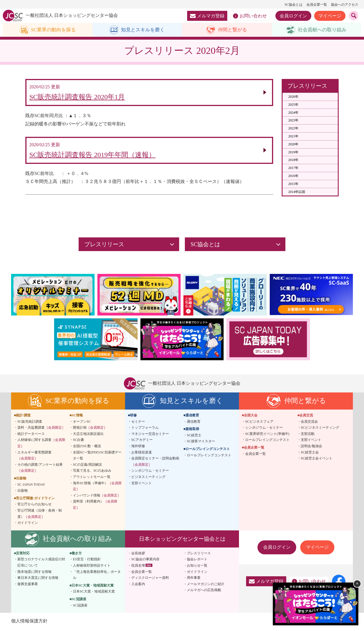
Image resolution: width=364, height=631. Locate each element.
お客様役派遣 (142, 454)
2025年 (293, 105)
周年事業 (194, 579)
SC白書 (78, 441)
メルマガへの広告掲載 (204, 592)
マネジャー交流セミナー (150, 435)
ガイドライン (28, 524)
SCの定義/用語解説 (87, 466)
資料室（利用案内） (95, 506)
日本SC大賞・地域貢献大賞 (94, 593)
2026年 (293, 97)
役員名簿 (138, 567)
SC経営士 (194, 437)
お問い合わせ (250, 16)
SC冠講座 (80, 607)
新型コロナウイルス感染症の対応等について (41, 564)
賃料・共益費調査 (41, 429)
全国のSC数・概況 (87, 447)
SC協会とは (294, 5)
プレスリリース (199, 555)
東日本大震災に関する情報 (38, 579)
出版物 (23, 492)
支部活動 (308, 435)
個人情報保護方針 (29, 622)
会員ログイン (293, 16)
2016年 (293, 176)
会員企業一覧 (317, 5)
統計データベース (31, 435)
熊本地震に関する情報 (34, 573)
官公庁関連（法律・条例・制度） (40, 515)
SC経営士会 (310, 454)
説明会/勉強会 (311, 447)
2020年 (293, 144)
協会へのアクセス (345, 5)
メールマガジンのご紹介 (206, 585)
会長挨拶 (138, 555)
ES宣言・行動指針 (87, 561)
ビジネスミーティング (148, 478)
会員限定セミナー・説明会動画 (155, 463)
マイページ (330, 16)
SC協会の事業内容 (145, 561)
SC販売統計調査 (30, 423)
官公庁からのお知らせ (34, 506)
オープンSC (82, 423)
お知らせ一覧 (197, 567)
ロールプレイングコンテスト (209, 457)
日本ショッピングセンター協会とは (182, 540)
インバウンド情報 (97, 497)
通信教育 (194, 423)
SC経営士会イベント (317, 460)
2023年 (293, 121)
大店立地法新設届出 (88, 435)
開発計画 (90, 429)
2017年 (293, 168)
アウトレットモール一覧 (92, 478)
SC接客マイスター (201, 443)
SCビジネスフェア (259, 423)
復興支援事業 (28, 585)
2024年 (293, 113)
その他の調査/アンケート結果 (40, 469)
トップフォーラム (145, 429)
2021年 (293, 137)
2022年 (293, 129)
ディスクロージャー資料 (150, 579)
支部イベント (142, 485)
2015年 (293, 184)
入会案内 (138, 585)
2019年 (293, 152)
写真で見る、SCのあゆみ (92, 472)
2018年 (293, 160)
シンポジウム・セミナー (150, 472)
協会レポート (197, 561)
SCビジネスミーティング (320, 429)
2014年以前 (297, 192)
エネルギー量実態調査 (34, 457)
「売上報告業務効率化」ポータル (97, 576)
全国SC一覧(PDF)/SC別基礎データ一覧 (97, 457)
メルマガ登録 (207, 16)
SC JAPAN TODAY (31, 486)
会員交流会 (309, 423)
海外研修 (138, 447)
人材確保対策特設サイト (92, 567)
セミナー (138, 423)
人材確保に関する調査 (41, 445)
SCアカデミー (142, 441)
